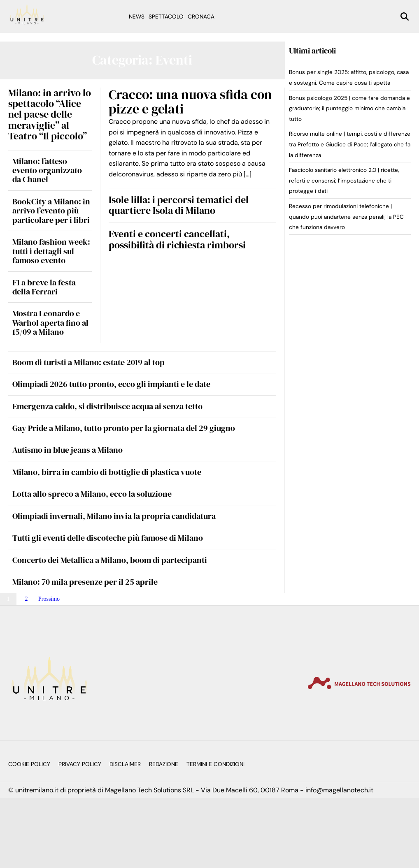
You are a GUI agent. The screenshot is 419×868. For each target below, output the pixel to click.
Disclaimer (125, 764)
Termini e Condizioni (215, 764)
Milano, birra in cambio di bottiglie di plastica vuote (107, 472)
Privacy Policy (80, 764)
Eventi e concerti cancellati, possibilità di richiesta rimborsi (177, 239)
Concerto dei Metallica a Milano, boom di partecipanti (110, 560)
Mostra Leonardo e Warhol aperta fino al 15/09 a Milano (50, 323)
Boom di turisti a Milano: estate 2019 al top (88, 362)
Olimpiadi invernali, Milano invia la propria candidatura (114, 516)
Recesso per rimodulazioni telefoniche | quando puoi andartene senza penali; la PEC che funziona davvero (346, 217)
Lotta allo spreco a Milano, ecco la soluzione (92, 494)
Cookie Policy (29, 764)
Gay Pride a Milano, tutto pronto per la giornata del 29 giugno (124, 428)
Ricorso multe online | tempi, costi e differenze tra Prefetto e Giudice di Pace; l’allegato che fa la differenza (350, 144)
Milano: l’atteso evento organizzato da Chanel (47, 170)
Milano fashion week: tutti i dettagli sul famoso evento (51, 251)
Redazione (164, 764)
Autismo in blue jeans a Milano (68, 450)
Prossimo (49, 599)
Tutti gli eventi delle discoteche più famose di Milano (108, 538)
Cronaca (201, 17)
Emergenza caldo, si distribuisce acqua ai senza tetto (107, 406)
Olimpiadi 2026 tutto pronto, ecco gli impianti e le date (111, 384)
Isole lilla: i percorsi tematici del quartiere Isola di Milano (179, 205)
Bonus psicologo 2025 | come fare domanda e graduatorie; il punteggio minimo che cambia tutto (349, 109)
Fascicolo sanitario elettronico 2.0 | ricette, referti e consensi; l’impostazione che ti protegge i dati (344, 181)
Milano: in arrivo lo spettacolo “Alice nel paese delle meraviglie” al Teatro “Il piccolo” (50, 115)
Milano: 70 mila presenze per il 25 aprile (85, 582)
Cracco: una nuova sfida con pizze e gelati (190, 102)
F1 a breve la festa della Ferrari (44, 287)
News (137, 17)
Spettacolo (166, 17)
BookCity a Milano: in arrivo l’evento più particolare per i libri (51, 211)
